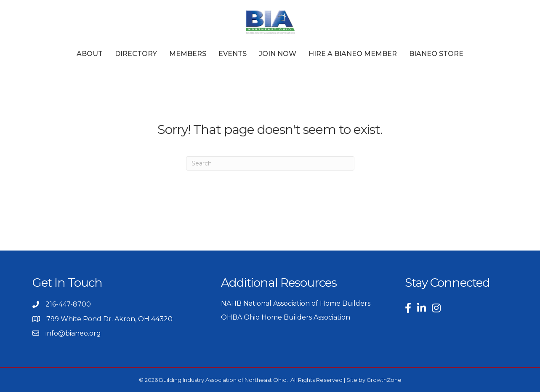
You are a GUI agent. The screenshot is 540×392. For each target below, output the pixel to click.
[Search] (270, 163)
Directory (136, 54)
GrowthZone (384, 380)
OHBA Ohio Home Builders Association (286, 317)
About (90, 54)
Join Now (278, 54)
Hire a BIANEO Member (353, 54)
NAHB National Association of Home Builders (296, 303)
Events (233, 54)
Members (188, 54)
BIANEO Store (436, 54)
